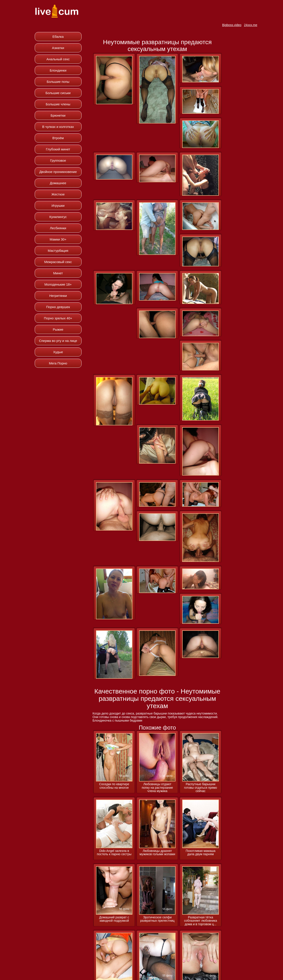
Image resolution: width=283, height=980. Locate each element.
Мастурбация (58, 251)
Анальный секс (58, 59)
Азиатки (58, 48)
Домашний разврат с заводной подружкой (114, 919)
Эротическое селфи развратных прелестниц (157, 919)
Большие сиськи (58, 93)
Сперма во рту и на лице (58, 341)
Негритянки (58, 296)
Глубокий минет (58, 149)
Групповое (58, 160)
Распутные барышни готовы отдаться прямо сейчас (200, 788)
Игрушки (58, 206)
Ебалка (58, 37)
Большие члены (58, 104)
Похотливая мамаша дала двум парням (201, 853)
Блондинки (58, 70)
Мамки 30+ (58, 239)
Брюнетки (58, 115)
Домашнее (58, 183)
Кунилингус (58, 217)
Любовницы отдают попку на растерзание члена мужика (157, 788)
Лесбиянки (58, 228)
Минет (58, 273)
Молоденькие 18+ (58, 284)
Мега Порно (58, 363)
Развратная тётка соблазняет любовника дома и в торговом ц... (200, 921)
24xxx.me (251, 25)
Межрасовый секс (58, 262)
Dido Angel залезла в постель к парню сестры (114, 853)
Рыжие (58, 329)
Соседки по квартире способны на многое (114, 786)
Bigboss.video (232, 25)
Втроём (58, 138)
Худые (58, 352)
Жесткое (58, 194)
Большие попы (58, 82)
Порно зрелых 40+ (58, 318)
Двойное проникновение (58, 172)
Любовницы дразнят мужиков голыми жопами (157, 853)
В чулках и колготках (58, 127)
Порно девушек (58, 307)
